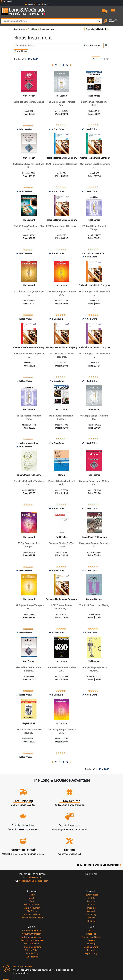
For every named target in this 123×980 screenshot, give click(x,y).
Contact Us (7, 1)
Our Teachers (32, 933)
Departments (20, 27)
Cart (32, 878)
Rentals (91, 874)
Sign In (32, 871)
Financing (91, 891)
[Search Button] (100, 18)
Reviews (91, 926)
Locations (91, 910)
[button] (108, 7)
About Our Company (32, 910)
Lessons (91, 878)
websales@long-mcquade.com (32, 857)
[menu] (118, 7)
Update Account (32, 881)
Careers (91, 917)
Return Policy (32, 930)
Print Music (32, 27)
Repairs (91, 881)
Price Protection (32, 920)
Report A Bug (91, 930)
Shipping (91, 897)
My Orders (32, 887)
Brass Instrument (92, 43)
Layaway (91, 894)
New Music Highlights (96, 27)
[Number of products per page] (96, 56)
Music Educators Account (32, 894)
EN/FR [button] (117, 1)
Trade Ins (91, 884)
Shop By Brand (91, 923)
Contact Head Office (91, 913)
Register (32, 874)
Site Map (91, 920)
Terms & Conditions (32, 923)
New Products (91, 871)
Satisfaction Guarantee (32, 917)
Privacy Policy (32, 926)
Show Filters (21, 49)
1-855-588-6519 (32, 854)
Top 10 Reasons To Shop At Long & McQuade (98, 841)
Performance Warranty (32, 913)
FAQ (91, 907)
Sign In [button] (101, 1)
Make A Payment (32, 884)
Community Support (32, 907)
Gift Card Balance (32, 891)
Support (91, 887)
